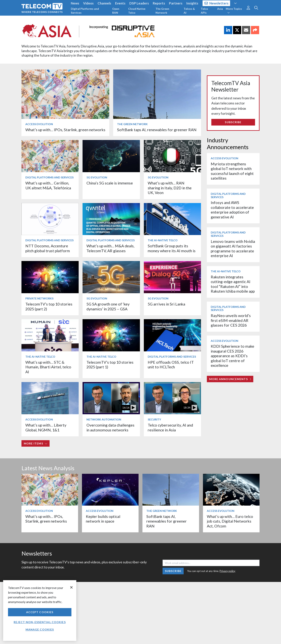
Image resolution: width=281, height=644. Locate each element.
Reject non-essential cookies (40, 622)
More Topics (234, 11)
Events (120, 3)
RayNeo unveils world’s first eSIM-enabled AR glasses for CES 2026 (231, 320)
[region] (40, 611)
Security (154, 419)
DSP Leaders (139, 3)
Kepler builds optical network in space (103, 519)
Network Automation (104, 419)
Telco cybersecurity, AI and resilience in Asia (170, 427)
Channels (104, 3)
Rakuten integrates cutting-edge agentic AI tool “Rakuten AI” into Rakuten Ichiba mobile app (233, 284)
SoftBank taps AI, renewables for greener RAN (157, 130)
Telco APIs (204, 11)
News (75, 3)
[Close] (71, 587)
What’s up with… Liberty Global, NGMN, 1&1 (46, 427)
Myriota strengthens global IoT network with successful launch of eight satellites (232, 171)
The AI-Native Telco (163, 240)
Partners (176, 3)
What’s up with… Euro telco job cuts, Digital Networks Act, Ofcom (230, 521)
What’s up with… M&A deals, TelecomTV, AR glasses (110, 248)
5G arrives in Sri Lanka (166, 304)
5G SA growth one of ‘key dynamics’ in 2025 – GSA (108, 306)
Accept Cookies (40, 612)
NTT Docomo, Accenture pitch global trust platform (48, 248)
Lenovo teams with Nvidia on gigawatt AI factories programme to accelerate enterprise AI (233, 249)
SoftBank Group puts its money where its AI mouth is (172, 248)
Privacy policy (227, 571)
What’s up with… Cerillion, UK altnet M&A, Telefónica (48, 185)
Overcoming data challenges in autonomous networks (110, 427)
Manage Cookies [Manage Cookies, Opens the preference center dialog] (40, 629)
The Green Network (162, 11)
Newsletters (217, 3)
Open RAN (116, 11)
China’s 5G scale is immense (110, 183)
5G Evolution (97, 177)
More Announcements (230, 379)
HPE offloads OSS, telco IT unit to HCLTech (171, 365)
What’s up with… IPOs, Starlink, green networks (65, 130)
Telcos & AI (189, 11)
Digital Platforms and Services (85, 11)
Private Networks (39, 298)
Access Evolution (39, 124)
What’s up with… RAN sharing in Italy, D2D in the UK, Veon (170, 188)
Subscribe (233, 122)
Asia (220, 9)
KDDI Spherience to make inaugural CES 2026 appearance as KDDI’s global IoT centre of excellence (233, 356)
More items (36, 443)
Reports (159, 3)
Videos (88, 3)
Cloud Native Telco (137, 11)
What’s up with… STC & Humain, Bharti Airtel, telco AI (48, 367)
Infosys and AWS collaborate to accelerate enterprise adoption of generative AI (232, 210)
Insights (192, 3)
